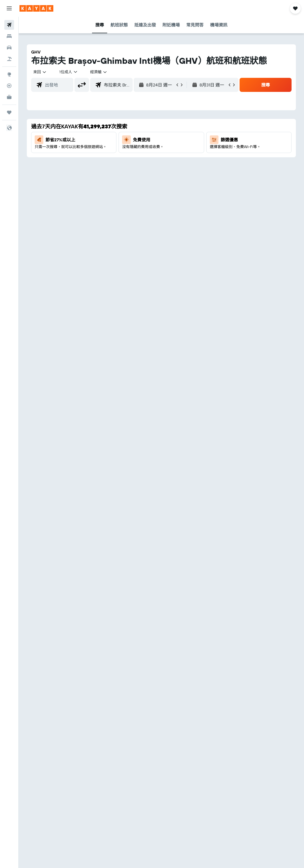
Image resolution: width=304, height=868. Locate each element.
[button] (9, 8)
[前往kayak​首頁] (36, 8)
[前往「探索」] (9, 74)
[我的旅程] (9, 112)
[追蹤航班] (9, 86)
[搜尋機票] (9, 25)
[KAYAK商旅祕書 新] (9, 97)
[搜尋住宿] (9, 36)
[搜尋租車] (9, 48)
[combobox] (99, 72)
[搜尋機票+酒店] (9, 59)
